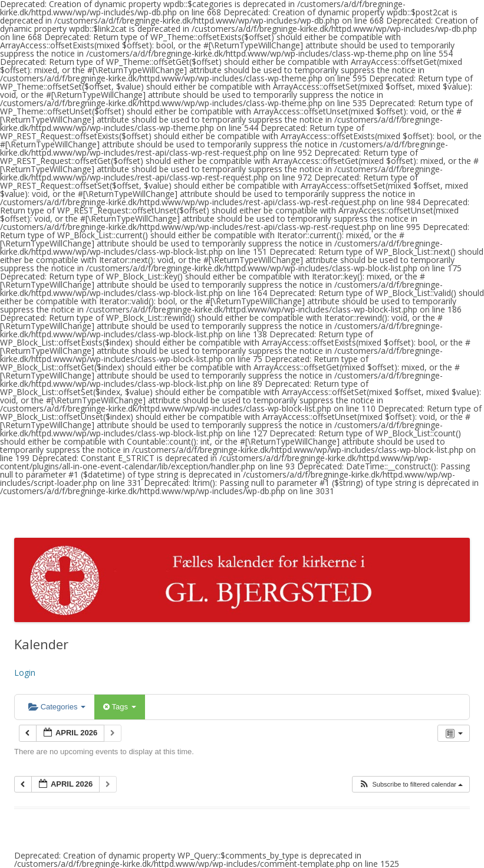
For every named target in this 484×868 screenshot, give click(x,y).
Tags (119, 707)
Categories (57, 707)
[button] (411, 785)
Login (25, 673)
